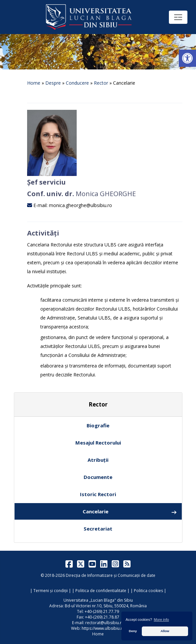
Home (34, 83)
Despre (53, 83)
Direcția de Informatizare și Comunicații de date (111, 575)
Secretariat (98, 529)
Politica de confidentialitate (101, 591)
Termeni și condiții (51, 591)
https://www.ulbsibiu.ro (103, 628)
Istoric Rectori (98, 494)
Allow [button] (165, 631)
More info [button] (161, 620)
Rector (101, 83)
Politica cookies (148, 591)
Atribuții (98, 460)
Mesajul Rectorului (98, 443)
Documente (98, 477)
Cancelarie (130, 512)
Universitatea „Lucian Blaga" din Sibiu (98, 600)
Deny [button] (133, 631)
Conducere (77, 83)
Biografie (98, 425)
